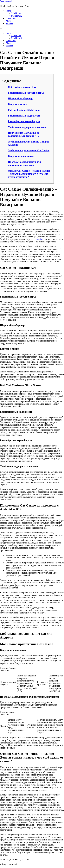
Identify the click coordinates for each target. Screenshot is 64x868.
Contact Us (11, 18)
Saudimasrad (6, 1)
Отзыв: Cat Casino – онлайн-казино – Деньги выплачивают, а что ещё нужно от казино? (29, 174)
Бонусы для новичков (21, 156)
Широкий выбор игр (20, 98)
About (8, 21)
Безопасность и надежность (24, 116)
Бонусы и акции (18, 104)
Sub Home (16, 13)
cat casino (39, 239)
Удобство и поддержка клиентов (27, 127)
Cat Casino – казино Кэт (22, 87)
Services (9, 23)
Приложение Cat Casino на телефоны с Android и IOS (24, 134)
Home (8, 11)
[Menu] (1, 29)
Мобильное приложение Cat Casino (29, 150)
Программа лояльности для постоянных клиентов (24, 163)
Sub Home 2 (17, 16)
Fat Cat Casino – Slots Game (24, 110)
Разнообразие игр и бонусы (24, 121)
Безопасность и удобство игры (26, 93)
